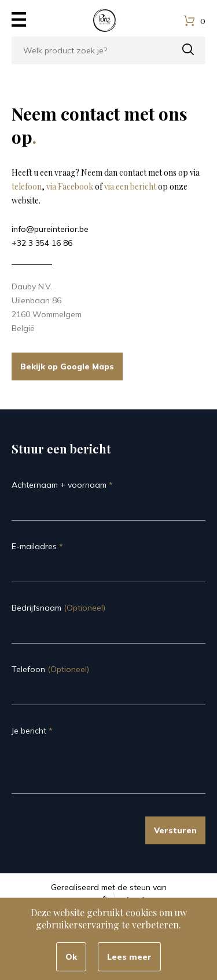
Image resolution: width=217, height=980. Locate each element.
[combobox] (108, 50)
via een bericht (130, 186)
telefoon (27, 186)
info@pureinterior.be (50, 229)
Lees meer (129, 957)
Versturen (175, 830)
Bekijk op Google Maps (67, 366)
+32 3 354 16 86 (42, 243)
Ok (71, 957)
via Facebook (70, 186)
